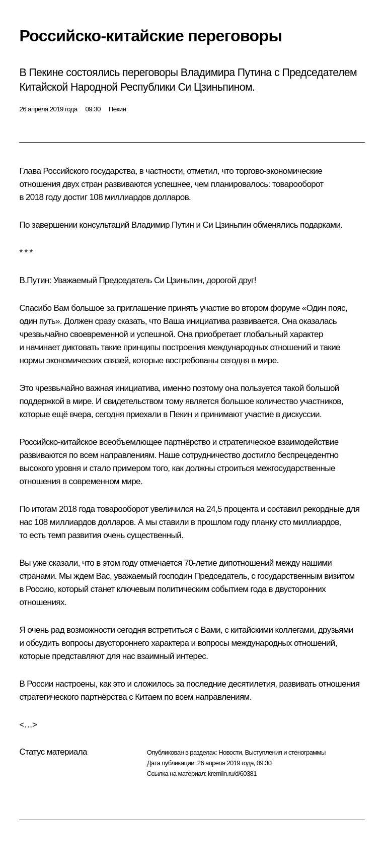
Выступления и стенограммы (285, 752)
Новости (230, 752)
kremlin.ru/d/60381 (232, 774)
